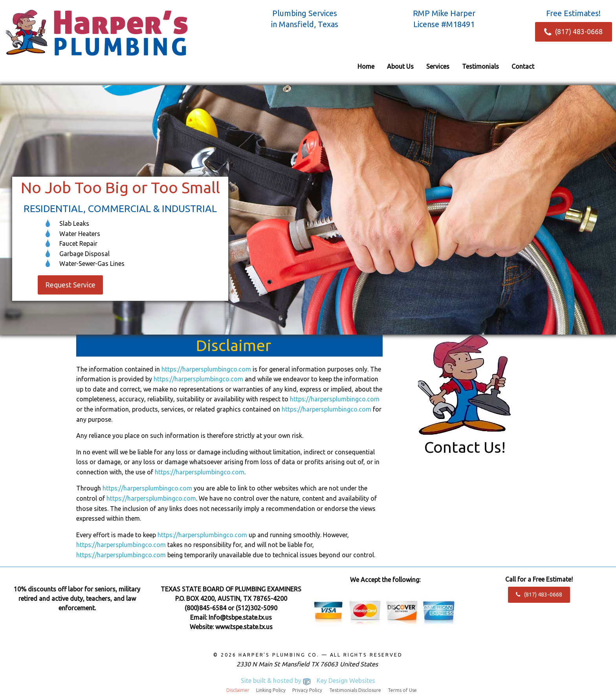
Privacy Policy (307, 690)
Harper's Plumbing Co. (279, 655)
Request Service (70, 285)
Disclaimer (238, 690)
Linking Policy (271, 690)
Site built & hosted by (308, 681)
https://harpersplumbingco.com (206, 369)
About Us (400, 66)
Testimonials (480, 66)
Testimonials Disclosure (355, 690)
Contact (523, 66)
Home (366, 66)
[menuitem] (366, 66)
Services (438, 66)
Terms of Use (402, 690)
